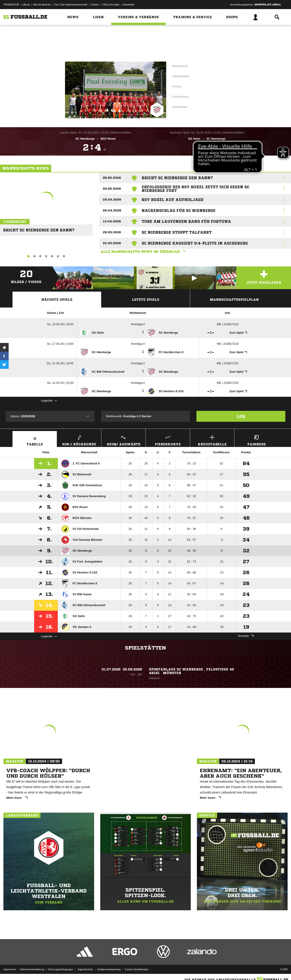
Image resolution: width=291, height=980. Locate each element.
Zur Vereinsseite (145, 48)
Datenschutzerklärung (32, 969)
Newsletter (129, 5)
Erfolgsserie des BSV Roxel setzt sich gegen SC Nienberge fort (196, 189)
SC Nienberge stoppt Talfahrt (177, 232)
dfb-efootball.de (42, 5)
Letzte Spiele (146, 300)
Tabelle (35, 440)
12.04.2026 (112, 221)
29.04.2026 (112, 200)
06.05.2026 (112, 178)
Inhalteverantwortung (109, 969)
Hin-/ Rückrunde (79, 440)
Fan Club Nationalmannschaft (71, 5)
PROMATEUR (11, 5)
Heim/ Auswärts (123, 440)
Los (241, 416)
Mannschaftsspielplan (234, 300)
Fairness (256, 440)
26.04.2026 (112, 210)
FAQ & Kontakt (111, 5)
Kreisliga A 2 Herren (194, 62)
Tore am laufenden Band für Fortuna (186, 221)
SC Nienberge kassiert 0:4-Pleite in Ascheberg (195, 243)
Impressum (10, 969)
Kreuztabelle (212, 440)
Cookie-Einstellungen (137, 969)
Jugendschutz (85, 969)
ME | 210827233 (227, 383)
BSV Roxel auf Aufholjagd (173, 200)
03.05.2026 (112, 189)
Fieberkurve (168, 440)
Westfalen (151, 33)
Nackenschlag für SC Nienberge (179, 211)
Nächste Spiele (57, 300)
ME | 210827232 (227, 363)
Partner (95, 5)
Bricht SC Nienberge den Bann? (37, 228)
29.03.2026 (112, 232)
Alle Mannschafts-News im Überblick (144, 252)
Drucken (246, 636)
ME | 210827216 (227, 324)
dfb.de (26, 5)
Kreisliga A (138, 324)
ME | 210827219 (227, 344)
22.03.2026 (112, 243)
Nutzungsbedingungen (60, 969)
